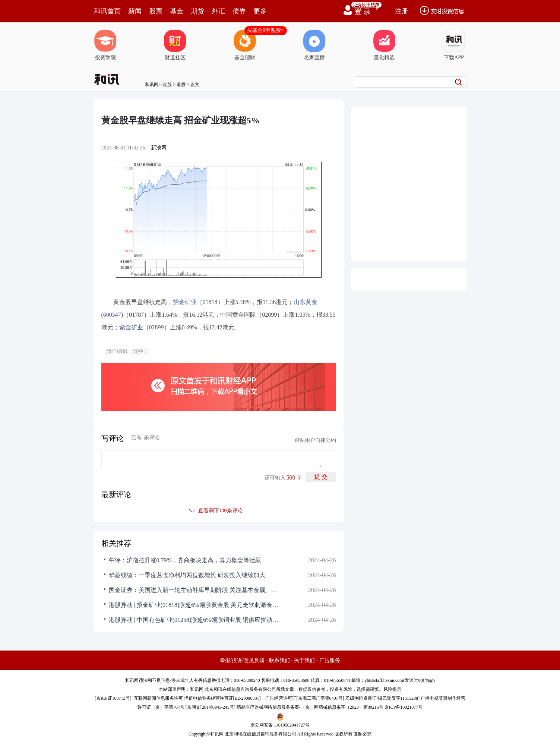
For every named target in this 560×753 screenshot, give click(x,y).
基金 (177, 11)
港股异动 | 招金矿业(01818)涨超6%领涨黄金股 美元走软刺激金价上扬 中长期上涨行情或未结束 (194, 605)
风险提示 (392, 689)
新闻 (135, 11)
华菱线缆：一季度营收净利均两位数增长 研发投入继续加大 (187, 575)
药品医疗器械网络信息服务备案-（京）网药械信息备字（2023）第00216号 (310, 707)
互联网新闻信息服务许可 (158, 698)
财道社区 (175, 45)
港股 (167, 85)
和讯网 (152, 85)
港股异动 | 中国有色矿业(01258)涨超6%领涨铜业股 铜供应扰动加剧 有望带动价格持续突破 (194, 620)
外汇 (218, 11)
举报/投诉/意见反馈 (242, 660)
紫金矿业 (131, 327)
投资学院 (105, 45)
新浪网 (159, 148)
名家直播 (314, 45)
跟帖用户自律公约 (315, 440)
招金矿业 (185, 302)
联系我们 (279, 660)
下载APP (454, 45)
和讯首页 (107, 11)
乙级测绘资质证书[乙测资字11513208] (383, 698)
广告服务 (330, 660)
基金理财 (245, 45)
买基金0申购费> (265, 30)
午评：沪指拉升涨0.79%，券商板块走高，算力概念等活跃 (185, 560)
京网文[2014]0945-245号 (211, 707)
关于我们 (304, 660)
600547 (112, 315)
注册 (402, 11)
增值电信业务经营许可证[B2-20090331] (222, 698)
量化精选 (384, 45)
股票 (156, 11)
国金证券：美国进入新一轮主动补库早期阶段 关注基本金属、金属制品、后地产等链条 (194, 590)
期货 (197, 11)
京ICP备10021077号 (404, 707)
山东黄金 (306, 302)
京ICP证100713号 (113, 698)
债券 (239, 11)
